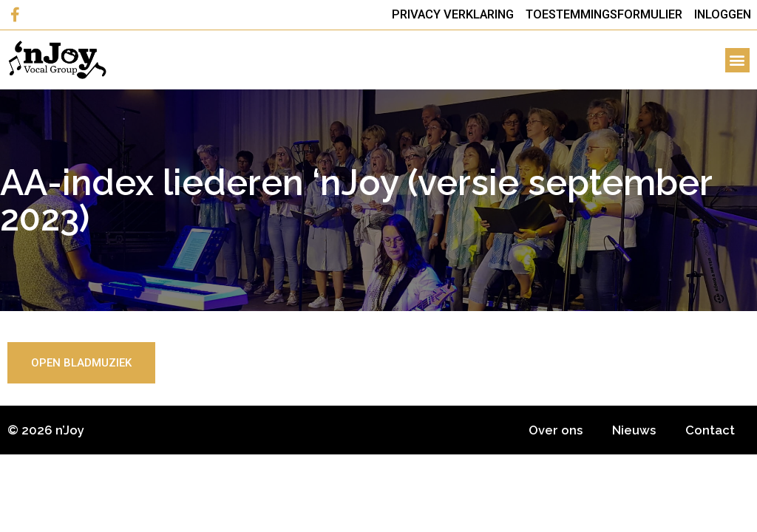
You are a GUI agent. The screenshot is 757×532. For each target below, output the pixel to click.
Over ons (556, 430)
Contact (710, 430)
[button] (737, 60)
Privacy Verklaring (453, 14)
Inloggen (723, 14)
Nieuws (634, 430)
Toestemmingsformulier (604, 14)
